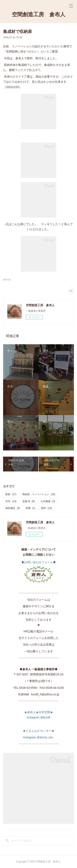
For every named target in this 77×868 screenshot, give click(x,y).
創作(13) (7, 280)
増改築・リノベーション (39, 494)
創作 (47, 508)
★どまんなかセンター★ (39, 731)
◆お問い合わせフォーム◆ (39, 562)
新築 (11, 494)
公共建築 (48, 501)
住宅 (11, 501)
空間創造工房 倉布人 (39, 14)
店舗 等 (29, 501)
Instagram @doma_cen (39, 737)
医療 (30, 508)
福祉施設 (13, 508)
